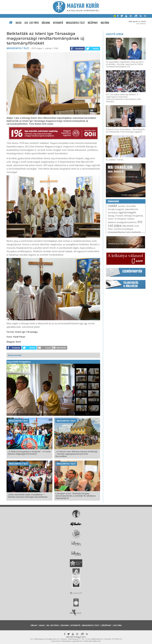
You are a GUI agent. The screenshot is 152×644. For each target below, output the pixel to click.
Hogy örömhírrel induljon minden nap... (123, 171)
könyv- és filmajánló (117, 219)
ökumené (128, 226)
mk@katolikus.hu (97, 639)
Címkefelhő (113, 201)
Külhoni (46, 23)
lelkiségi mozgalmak (134, 216)
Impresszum (56, 641)
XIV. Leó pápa (32, 23)
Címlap (34, 625)
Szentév (121, 206)
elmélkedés (136, 232)
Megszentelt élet (75, 23)
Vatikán (131, 219)
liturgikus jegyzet (116, 209)
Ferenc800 (131, 206)
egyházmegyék (127, 212)
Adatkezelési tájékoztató (92, 641)
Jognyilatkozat (77, 641)
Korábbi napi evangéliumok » (133, 195)
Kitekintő (58, 23)
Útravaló (119, 216)
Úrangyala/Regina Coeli (119, 232)
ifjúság (111, 216)
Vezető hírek (115, 34)
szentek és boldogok (124, 229)
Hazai (19, 23)
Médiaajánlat (66, 641)
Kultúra (105, 23)
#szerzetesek (15, 355)
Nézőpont (93, 23)
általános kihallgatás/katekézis (122, 222)
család (112, 206)
